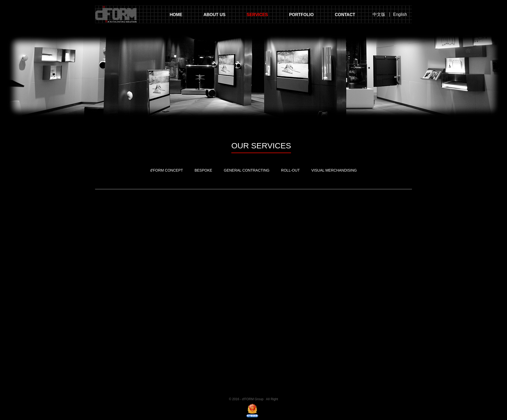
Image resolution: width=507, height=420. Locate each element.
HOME (176, 15)
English (400, 15)
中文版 (379, 15)
